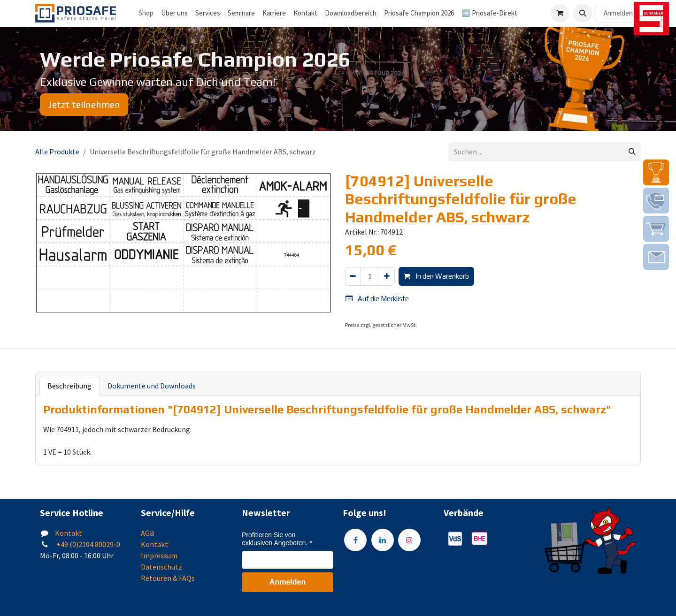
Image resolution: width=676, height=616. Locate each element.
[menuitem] (174, 13)
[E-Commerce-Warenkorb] (560, 13)
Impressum (159, 555)
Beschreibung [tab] (69, 386)
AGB (148, 533)
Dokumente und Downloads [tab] (152, 386)
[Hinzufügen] (387, 277)
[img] (656, 172)
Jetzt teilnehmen (84, 104)
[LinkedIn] (383, 540)
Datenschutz (161, 567)
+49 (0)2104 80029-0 (88, 544)
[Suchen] (632, 152)
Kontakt (69, 533)
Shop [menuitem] (146, 13)
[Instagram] (409, 540)
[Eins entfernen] (353, 277)
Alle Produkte (57, 152)
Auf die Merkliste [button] (377, 299)
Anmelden (618, 13)
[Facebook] (355, 540)
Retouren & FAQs (168, 578)
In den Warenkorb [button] (436, 276)
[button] (583, 13)
